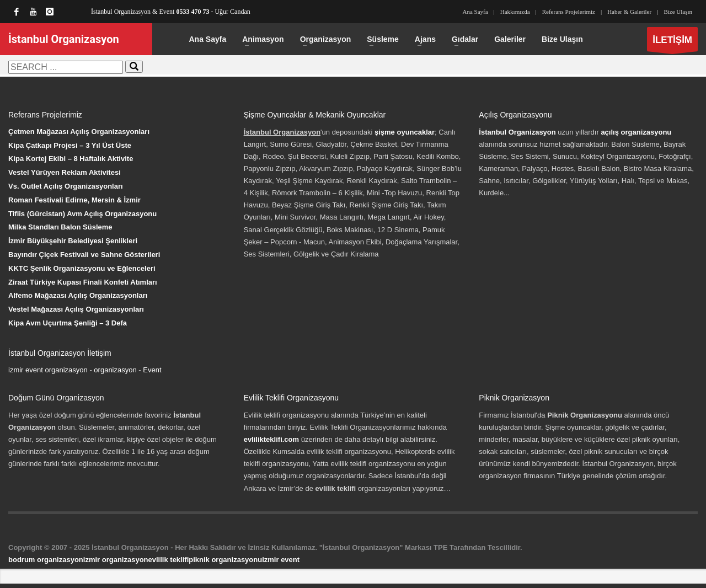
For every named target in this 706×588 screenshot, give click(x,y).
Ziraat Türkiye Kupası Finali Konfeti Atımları (83, 282)
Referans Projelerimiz (569, 12)
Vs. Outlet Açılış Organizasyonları (66, 186)
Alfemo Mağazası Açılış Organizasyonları (78, 295)
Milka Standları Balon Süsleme (60, 227)
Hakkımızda (515, 12)
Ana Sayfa (475, 12)
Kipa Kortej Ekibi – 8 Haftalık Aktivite (71, 159)
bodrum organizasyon (46, 560)
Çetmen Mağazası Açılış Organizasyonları (79, 132)
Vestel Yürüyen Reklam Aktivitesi (65, 172)
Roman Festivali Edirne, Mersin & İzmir (74, 200)
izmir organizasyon (116, 560)
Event (152, 370)
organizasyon (115, 370)
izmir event (281, 560)
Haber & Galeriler (629, 12)
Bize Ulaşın (678, 12)
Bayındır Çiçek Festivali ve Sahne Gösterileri (84, 255)
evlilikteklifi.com (271, 439)
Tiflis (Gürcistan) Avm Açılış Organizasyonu (82, 214)
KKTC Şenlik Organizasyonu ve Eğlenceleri (82, 268)
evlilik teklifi (169, 560)
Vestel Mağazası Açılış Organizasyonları (76, 309)
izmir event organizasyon (48, 370)
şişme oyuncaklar (405, 132)
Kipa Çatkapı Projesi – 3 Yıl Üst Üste (70, 145)
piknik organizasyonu (225, 560)
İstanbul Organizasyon (517, 132)
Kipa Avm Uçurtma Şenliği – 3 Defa (68, 323)
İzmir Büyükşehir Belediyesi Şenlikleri (73, 241)
